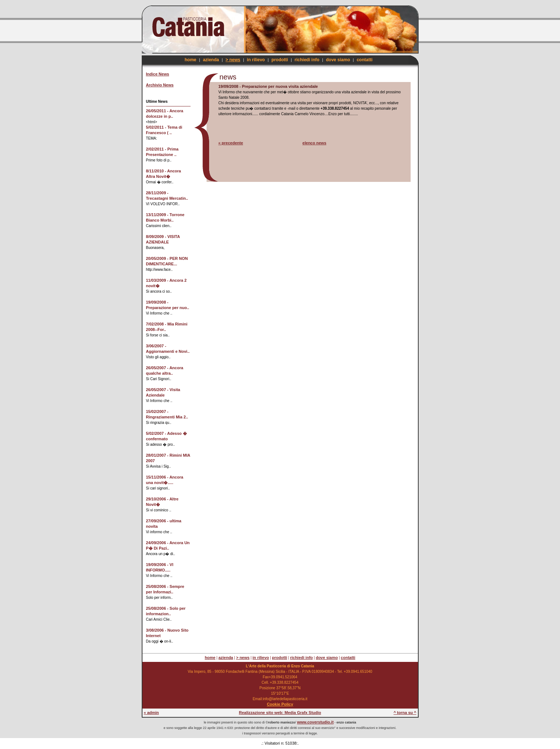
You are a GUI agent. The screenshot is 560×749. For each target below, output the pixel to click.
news (228, 77)
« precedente (231, 143)
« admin (152, 713)
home (191, 60)
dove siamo (338, 60)
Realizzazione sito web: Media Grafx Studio (280, 713)
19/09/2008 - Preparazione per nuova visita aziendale (268, 86)
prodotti (280, 60)
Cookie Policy (280, 704)
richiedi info (307, 60)
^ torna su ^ (405, 713)
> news (233, 60)
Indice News (158, 74)
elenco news (314, 143)
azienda (211, 60)
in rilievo (256, 60)
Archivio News (160, 85)
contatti (365, 60)
